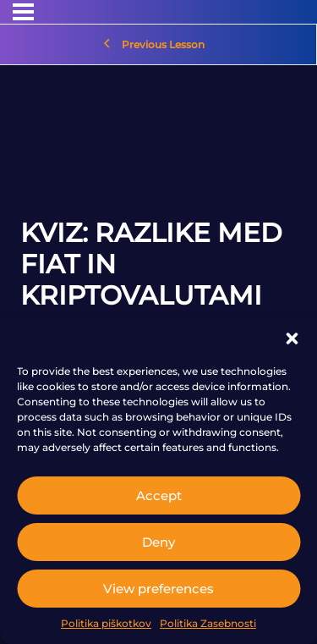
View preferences (158, 589)
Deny (158, 542)
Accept (159, 495)
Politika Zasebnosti (208, 623)
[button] (292, 339)
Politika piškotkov (106, 623)
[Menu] (23, 12)
